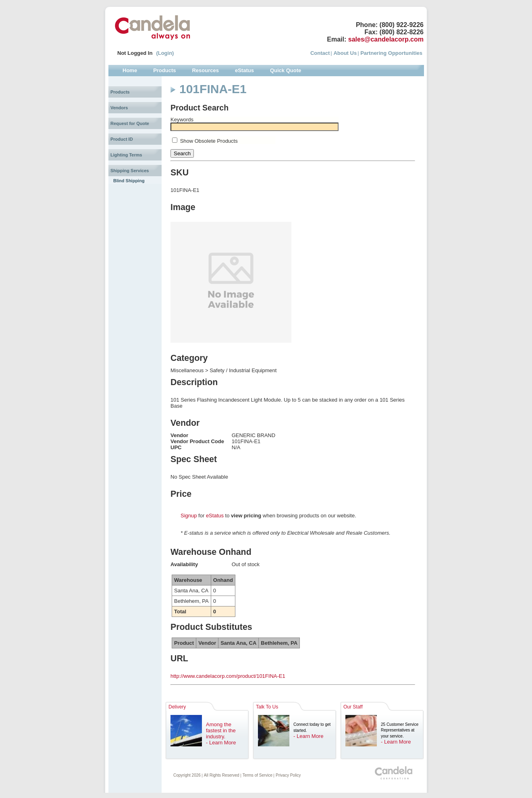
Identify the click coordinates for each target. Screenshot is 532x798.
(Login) (165, 53)
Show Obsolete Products (209, 141)
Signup (189, 516)
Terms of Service (258, 775)
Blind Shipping (129, 181)
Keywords (182, 120)
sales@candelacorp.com (386, 39)
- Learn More (221, 743)
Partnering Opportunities (391, 53)
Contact (320, 53)
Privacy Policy (288, 775)
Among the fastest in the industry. (221, 730)
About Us (345, 53)
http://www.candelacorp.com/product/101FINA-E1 (228, 676)
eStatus (215, 516)
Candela (153, 27)
